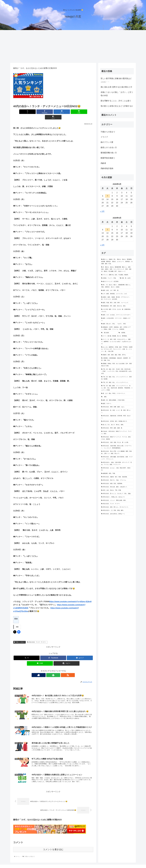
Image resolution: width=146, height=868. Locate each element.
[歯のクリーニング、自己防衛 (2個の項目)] (117, 282)
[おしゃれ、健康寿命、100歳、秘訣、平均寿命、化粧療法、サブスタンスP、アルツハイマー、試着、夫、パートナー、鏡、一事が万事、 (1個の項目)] (117, 349)
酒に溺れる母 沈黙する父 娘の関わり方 (116, 87)
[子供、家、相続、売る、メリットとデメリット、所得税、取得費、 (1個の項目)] (117, 378)
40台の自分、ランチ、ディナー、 (37, 637)
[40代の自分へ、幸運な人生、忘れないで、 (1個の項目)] (117, 497)
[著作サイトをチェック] (49, 670)
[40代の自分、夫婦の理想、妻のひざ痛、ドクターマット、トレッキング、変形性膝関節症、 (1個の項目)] (117, 447)
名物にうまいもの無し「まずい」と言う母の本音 (117, 94)
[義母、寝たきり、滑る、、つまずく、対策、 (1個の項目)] (117, 324)
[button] (80, 112)
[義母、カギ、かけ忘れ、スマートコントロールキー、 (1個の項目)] (117, 315)
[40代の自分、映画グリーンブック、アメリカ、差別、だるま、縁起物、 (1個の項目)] (117, 438)
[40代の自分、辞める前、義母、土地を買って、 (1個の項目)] (117, 487)
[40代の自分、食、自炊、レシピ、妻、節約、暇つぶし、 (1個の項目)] (117, 411)
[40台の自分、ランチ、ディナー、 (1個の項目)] (117, 504)
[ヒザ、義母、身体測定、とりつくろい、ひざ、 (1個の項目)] (117, 294)
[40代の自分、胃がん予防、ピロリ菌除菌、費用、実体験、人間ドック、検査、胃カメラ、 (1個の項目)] (117, 452)
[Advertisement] (73, 46)
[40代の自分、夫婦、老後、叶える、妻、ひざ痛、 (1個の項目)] (117, 442)
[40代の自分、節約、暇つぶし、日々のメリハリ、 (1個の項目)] (117, 507)
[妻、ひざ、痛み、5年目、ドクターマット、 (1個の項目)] (117, 393)
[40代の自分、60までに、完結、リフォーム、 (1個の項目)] (117, 480)
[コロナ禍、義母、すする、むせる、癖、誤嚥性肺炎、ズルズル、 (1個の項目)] (117, 310)
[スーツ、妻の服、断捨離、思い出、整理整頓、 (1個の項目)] (117, 336)
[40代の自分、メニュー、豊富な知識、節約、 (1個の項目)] (117, 500)
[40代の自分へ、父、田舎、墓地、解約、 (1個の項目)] (117, 510)
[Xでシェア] (26, 112)
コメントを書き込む (53, 844)
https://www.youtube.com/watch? (71, 599)
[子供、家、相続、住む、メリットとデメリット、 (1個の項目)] (117, 382)
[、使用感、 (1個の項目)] (126, 333)
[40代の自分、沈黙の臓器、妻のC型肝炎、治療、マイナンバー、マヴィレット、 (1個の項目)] (117, 458)
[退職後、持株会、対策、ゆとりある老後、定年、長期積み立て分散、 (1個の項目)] (117, 365)
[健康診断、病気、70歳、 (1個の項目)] (117, 474)
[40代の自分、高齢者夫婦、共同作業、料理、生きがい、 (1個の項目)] (117, 417)
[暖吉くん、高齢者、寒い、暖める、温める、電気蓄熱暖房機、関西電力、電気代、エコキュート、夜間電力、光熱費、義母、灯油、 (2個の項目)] (117, 262)
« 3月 (102, 211)
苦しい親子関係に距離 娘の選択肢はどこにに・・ (116, 80)
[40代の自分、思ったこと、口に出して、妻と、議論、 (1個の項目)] (117, 494)
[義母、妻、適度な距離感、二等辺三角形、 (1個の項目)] (117, 400)
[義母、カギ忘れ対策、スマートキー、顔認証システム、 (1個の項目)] (117, 319)
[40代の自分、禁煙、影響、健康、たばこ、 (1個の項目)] (117, 407)
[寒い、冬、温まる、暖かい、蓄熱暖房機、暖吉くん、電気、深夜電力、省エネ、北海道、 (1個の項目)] (117, 286)
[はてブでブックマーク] (53, 112)
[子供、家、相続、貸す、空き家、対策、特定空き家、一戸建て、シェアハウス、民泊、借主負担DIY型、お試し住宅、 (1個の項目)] (117, 371)
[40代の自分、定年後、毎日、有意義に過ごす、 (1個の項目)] (117, 421)
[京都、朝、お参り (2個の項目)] (126, 278)
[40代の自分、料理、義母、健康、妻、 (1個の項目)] (117, 428)
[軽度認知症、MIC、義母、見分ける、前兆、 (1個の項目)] (117, 306)
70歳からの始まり (19, 637)
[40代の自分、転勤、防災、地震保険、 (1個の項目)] (117, 484)
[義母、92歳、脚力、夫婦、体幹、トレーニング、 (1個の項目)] (117, 303)
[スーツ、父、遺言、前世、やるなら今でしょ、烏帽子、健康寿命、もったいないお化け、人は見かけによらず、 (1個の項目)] (117, 342)
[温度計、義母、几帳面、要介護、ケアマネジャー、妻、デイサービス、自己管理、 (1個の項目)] (117, 298)
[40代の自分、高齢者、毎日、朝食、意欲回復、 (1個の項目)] (117, 477)
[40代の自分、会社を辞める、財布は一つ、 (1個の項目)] (117, 514)
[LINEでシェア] (67, 112)
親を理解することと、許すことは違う (116, 101)
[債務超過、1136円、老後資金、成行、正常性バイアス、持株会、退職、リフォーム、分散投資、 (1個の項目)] (117, 328)
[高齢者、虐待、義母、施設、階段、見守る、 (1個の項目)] (117, 355)
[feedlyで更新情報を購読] (53, 670)
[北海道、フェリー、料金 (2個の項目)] (109, 278)
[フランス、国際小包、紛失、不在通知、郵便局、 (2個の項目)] (117, 275)
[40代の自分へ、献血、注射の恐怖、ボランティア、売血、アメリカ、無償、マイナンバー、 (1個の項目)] (117, 464)
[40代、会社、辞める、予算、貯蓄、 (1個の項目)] (117, 490)
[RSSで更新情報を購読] (58, 670)
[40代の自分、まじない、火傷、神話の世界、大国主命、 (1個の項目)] (117, 469)
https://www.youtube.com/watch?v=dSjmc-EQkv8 (70, 596)
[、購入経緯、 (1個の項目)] (109, 333)
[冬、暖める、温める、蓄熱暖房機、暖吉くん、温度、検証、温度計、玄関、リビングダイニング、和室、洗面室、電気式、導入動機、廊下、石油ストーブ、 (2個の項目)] (117, 269)
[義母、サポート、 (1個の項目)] (117, 404)
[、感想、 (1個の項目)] (117, 397)
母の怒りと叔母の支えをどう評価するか (117, 106)
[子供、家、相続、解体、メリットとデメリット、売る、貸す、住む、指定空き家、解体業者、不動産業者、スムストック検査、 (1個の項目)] (117, 388)
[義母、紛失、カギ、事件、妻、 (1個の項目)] (117, 290)
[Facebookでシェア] (40, 112)
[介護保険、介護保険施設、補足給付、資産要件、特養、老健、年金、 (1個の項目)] (117, 359)
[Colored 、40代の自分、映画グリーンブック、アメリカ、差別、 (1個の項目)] (117, 432)
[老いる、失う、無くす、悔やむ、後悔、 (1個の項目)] (117, 425)
